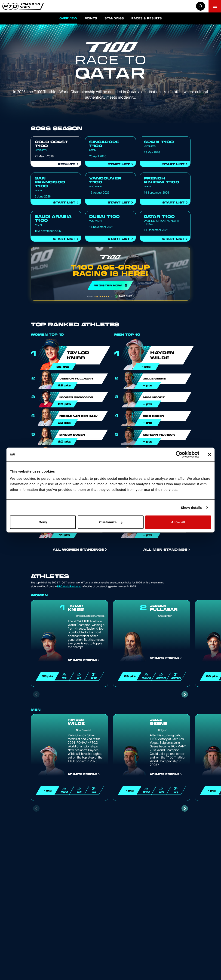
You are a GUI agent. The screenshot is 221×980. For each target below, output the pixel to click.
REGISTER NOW (110, 274)
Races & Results (147, 18)
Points (91, 18)
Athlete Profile (84, 660)
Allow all (178, 522)
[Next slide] (185, 694)
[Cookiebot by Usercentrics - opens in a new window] (179, 454)
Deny (43, 522)
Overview (68, 18)
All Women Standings (80, 549)
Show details (192, 507)
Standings (114, 18)
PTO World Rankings (69, 586)
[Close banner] (209, 454)
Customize (111, 522)
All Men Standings (167, 549)
